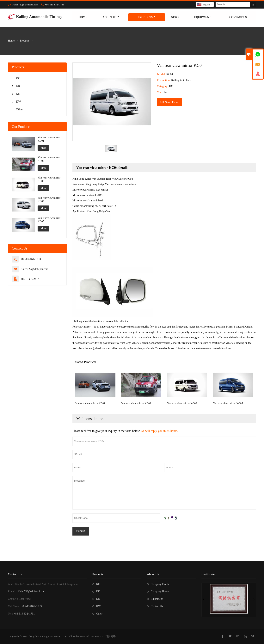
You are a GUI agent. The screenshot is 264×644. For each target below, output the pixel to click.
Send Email (170, 102)
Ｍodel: (162, 74)
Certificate (208, 574)
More (43, 148)
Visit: (160, 92)
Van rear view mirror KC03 (49, 179)
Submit (81, 531)
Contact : (13, 599)
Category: (163, 86)
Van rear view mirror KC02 (49, 159)
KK (18, 86)
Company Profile (160, 584)
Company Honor (160, 592)
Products (147, 17)
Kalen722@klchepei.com (25, 5)
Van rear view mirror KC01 (49, 139)
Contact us (238, 17)
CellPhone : (14, 606)
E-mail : (12, 592)
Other (19, 109)
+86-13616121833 (32, 606)
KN (18, 94)
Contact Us (15, 574)
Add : (11, 584)
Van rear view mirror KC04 (49, 200)
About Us (111, 17)
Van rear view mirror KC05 (49, 220)
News (175, 17)
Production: (164, 80)
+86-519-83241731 (55, 5)
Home (83, 17)
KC (18, 78)
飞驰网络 (111, 636)
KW (18, 102)
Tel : (10, 614)
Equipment (202, 17)
